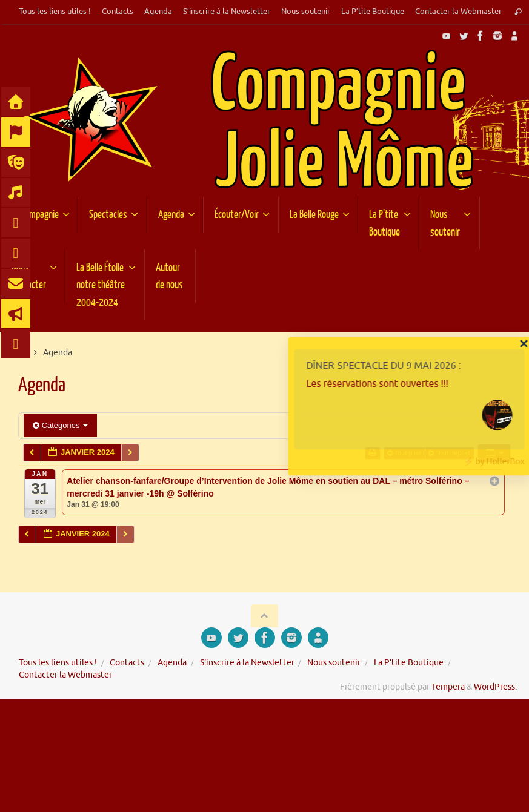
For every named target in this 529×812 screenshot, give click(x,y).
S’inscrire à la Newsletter (227, 12)
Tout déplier (450, 453)
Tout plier (405, 453)
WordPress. (495, 687)
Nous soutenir (306, 12)
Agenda (158, 12)
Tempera (448, 687)
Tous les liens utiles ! (55, 12)
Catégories (60, 425)
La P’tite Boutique (373, 12)
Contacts (118, 12)
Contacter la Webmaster (458, 12)
